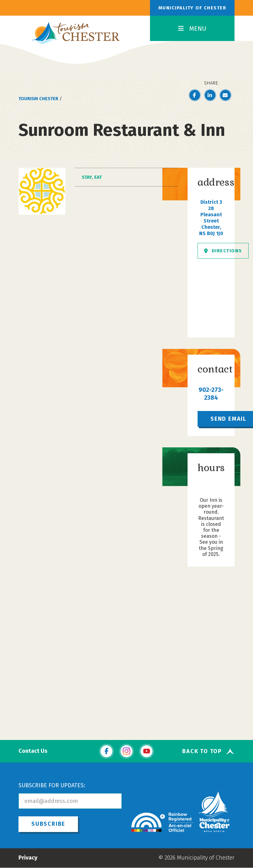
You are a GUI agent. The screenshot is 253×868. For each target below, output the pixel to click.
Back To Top (202, 751)
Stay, (88, 177)
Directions (223, 251)
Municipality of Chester (192, 8)
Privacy (28, 858)
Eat (98, 177)
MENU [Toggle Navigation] (192, 28)
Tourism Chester (38, 99)
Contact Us (33, 751)
